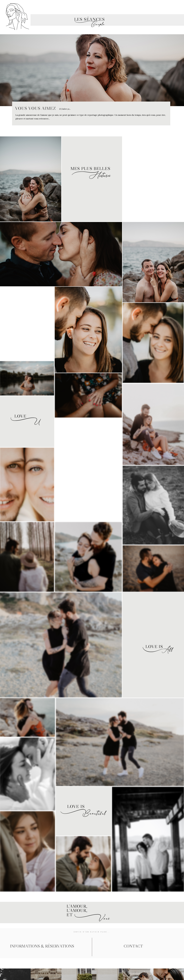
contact (133, 946)
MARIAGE (48, 4)
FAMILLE (131, 4)
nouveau (96, 4)
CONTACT (164, 4)
